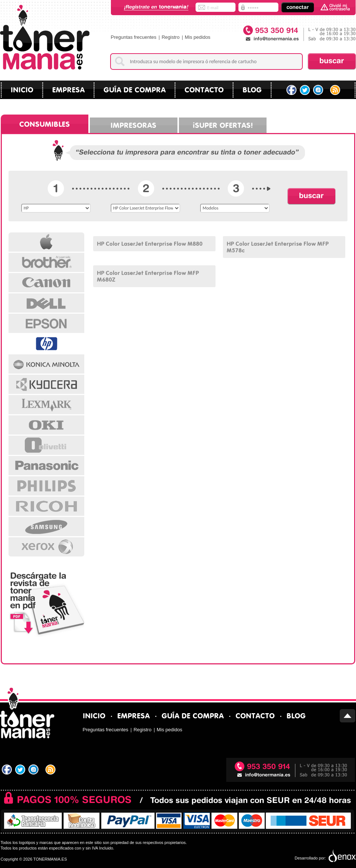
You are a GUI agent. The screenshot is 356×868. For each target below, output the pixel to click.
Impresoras (133, 124)
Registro (170, 37)
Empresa (68, 89)
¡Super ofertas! (223, 124)
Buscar (332, 61)
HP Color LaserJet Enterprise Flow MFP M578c (278, 246)
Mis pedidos (198, 37)
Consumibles (45, 123)
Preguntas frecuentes (134, 37)
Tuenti (319, 90)
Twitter (305, 90)
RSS (336, 90)
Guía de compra (135, 89)
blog (252, 89)
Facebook (291, 90)
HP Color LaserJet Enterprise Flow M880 (150, 243)
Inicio (22, 89)
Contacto (204, 89)
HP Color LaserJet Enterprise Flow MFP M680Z (148, 275)
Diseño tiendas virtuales (341, 856)
